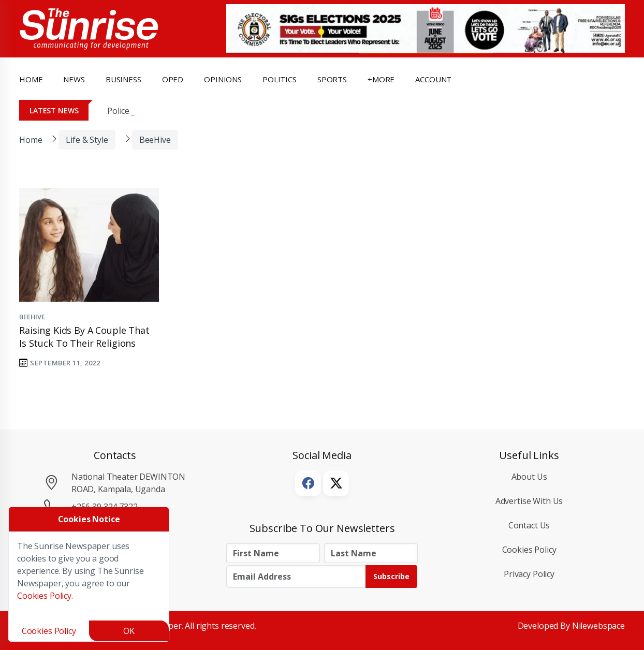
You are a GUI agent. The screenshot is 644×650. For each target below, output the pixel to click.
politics (280, 79)
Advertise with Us (529, 501)
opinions (223, 79)
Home (31, 79)
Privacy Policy (529, 574)
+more (381, 79)
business (123, 79)
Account (433, 79)
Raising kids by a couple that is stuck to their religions (84, 337)
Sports (332, 79)
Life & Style (87, 140)
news (74, 79)
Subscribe (391, 576)
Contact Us (529, 525)
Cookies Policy (529, 550)
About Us (529, 477)
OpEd (173, 79)
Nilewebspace (598, 626)
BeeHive (155, 140)
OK (129, 631)
